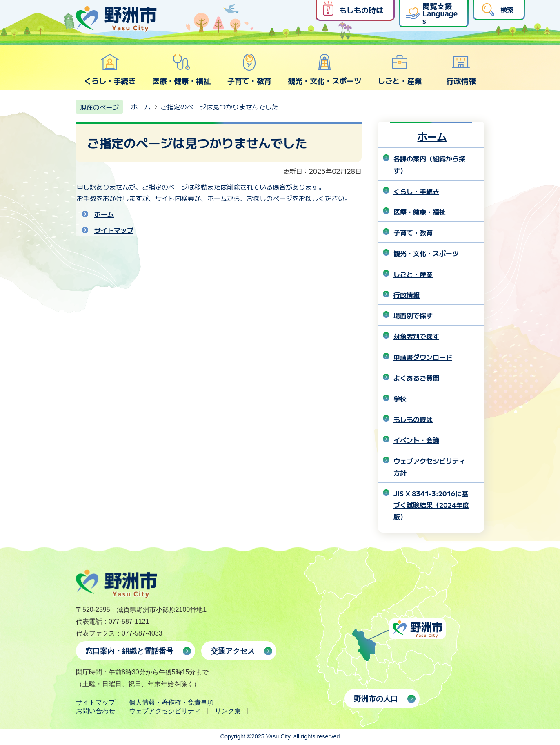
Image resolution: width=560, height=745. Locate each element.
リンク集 (228, 711)
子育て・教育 (249, 69)
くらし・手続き (110, 69)
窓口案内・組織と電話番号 (129, 651)
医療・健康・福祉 (181, 69)
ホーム (141, 107)
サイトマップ (114, 230)
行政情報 (461, 69)
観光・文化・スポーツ (324, 69)
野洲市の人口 (376, 699)
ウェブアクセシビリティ (165, 711)
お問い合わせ (96, 711)
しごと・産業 (400, 69)
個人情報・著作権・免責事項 (171, 702)
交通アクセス (233, 651)
